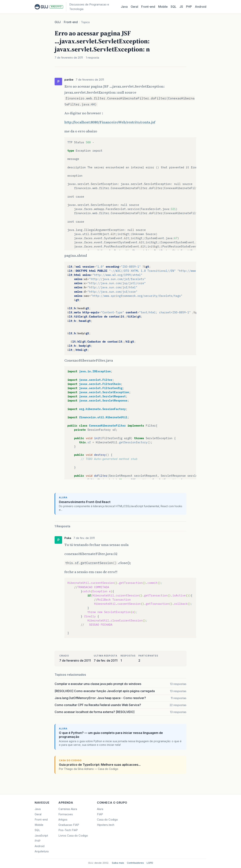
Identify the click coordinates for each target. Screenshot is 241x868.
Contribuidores (135, 863)
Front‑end (148, 7)
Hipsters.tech (106, 825)
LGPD (150, 863)
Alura (100, 809)
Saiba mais (118, 863)
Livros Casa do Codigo (73, 836)
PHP (189, 7)
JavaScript (41, 836)
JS (181, 7)
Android (201, 7)
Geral (134, 7)
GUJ (58, 22)
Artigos (63, 820)
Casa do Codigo (107, 820)
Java (124, 7)
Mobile (163, 7)
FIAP (100, 814)
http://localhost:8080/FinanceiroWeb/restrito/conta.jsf (110, 122)
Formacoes (66, 814)
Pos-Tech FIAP (68, 830)
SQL (174, 7)
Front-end (71, 22)
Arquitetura (42, 851)
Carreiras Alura (68, 809)
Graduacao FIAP (69, 825)
